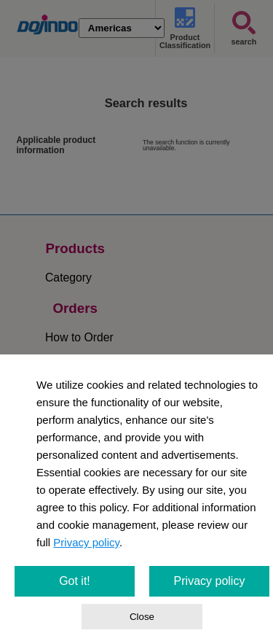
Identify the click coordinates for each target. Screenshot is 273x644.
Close (142, 617)
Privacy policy (86, 542)
